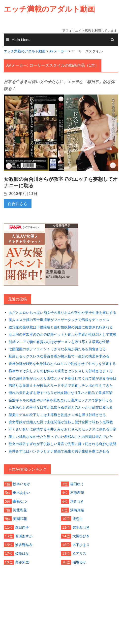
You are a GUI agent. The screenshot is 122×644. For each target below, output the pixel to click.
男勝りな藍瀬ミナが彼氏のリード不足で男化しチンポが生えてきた (61, 386)
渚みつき (77, 501)
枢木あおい (22, 493)
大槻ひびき (81, 536)
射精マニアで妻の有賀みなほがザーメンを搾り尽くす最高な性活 (59, 342)
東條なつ (20, 501)
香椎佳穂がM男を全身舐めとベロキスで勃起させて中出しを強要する (62, 364)
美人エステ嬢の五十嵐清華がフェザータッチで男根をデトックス (59, 320)
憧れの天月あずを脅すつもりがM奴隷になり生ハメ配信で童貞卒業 (61, 393)
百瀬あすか (24, 536)
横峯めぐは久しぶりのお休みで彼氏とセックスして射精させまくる (61, 371)
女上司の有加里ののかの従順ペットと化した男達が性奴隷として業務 (62, 334)
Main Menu (21, 40)
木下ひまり (81, 545)
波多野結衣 (24, 545)
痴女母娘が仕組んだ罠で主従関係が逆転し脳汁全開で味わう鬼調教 (61, 422)
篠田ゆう (77, 484)
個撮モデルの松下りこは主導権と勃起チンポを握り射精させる (57, 415)
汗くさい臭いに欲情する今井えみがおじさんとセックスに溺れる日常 (62, 429)
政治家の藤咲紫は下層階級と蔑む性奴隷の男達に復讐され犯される (61, 327)
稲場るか (79, 562)
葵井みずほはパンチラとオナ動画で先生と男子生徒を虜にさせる (59, 451)
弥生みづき (81, 527)
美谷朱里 (22, 562)
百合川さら (18, 204)
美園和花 (20, 519)
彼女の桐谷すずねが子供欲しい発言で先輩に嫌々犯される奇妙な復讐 (62, 444)
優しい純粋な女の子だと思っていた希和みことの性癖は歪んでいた (61, 437)
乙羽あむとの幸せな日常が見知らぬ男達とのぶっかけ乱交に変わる (61, 407)
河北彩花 (20, 510)
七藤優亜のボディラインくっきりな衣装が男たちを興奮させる (57, 349)
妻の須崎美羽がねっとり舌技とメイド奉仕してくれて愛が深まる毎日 (62, 378)
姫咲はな (22, 553)
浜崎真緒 (77, 510)
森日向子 (22, 527)
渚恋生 (78, 519)
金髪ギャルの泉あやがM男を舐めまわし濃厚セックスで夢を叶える (61, 400)
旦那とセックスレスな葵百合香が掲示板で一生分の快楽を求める (59, 356)
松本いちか (22, 484)
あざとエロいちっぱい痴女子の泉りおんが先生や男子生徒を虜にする (62, 313)
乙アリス (79, 553)
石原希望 (77, 493)
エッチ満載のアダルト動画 (49, 9)
